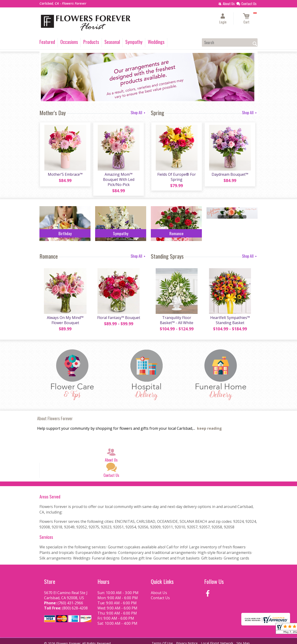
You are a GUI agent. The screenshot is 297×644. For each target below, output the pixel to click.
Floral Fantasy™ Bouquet (118, 314)
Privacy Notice (187, 639)
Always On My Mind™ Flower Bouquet (65, 316)
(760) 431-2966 (70, 599)
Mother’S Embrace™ (65, 175)
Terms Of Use (162, 639)
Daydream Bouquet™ (230, 175)
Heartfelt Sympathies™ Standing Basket (230, 316)
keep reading (209, 424)
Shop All (138, 113)
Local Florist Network (217, 639)
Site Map (243, 639)
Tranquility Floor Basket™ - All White (176, 316)
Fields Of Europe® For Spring (176, 177)
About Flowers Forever (55, 414)
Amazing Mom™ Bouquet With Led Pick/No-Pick (118, 177)
